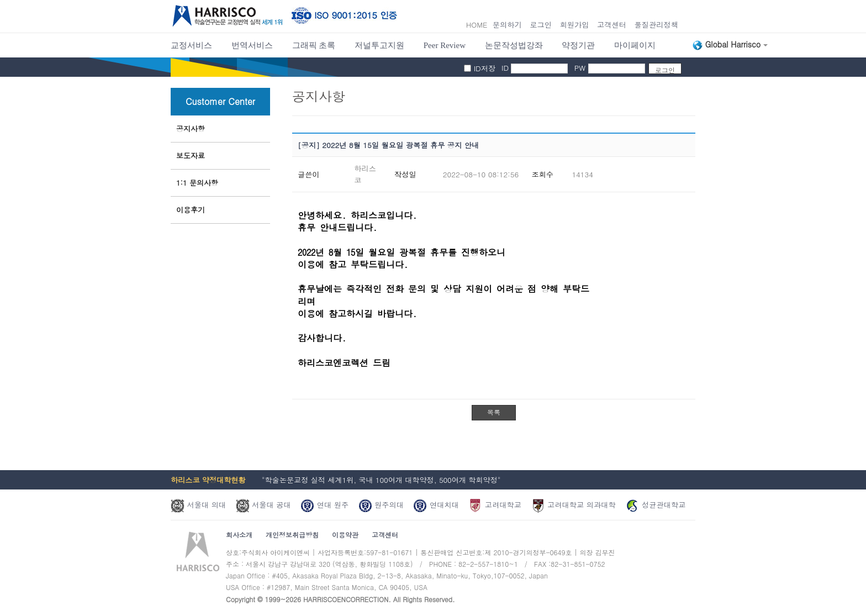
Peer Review (445, 45)
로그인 (541, 25)
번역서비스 (252, 45)
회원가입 (574, 25)
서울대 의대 (198, 505)
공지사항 (191, 128)
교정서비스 (191, 45)
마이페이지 (635, 45)
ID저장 (485, 68)
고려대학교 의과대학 (574, 505)
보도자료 (191, 156)
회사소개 (239, 535)
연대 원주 (324, 505)
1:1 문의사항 (197, 183)
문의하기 (507, 25)
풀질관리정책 (656, 25)
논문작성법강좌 (514, 45)
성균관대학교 (655, 505)
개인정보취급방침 (292, 535)
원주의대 (381, 505)
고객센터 (612, 25)
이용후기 (191, 210)
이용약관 (345, 535)
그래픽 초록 (314, 45)
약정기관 (578, 45)
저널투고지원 (379, 45)
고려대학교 (495, 505)
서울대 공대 (263, 505)
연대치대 (436, 505)
